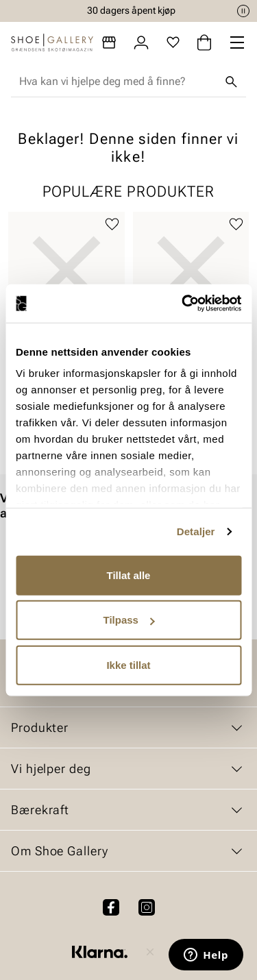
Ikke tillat (128, 664)
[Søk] (231, 82)
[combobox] (118, 82)
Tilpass (129, 620)
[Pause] (243, 11)
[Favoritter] (173, 42)
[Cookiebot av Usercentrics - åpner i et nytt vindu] (183, 304)
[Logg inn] (141, 42)
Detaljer (196, 531)
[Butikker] (109, 42)
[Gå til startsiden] (52, 42)
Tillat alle (129, 575)
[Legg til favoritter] (112, 224)
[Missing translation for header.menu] (237, 42)
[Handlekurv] (204, 42)
